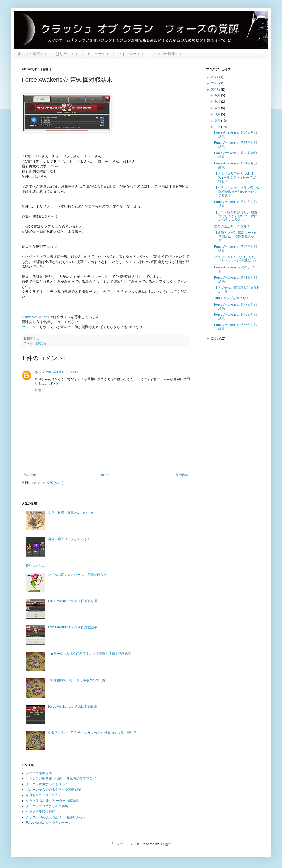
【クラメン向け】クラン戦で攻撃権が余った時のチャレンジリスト (237, 192)
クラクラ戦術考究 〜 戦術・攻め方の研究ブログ (61, 778)
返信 (38, 390)
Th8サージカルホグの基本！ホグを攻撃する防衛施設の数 (90, 654)
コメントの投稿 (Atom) (47, 483)
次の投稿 (30, 475)
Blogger (165, 844)
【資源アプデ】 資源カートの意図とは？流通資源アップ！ (236, 237)
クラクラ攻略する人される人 (47, 784)
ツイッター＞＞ (131, 54)
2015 (215, 338)
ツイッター (31, 327)
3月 (218, 114)
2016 (215, 90)
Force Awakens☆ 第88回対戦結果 (73, 601)
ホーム (106, 475)
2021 (215, 77)
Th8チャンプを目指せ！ (232, 298)
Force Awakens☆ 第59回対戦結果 (73, 707)
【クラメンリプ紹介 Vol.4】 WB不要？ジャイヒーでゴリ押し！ (237, 177)
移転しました (36, 565)
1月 (218, 127)
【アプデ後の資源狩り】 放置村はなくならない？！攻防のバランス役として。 (236, 216)
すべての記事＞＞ (33, 54)
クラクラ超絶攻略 (39, 773)
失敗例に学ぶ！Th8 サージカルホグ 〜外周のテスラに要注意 (92, 733)
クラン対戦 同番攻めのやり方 (71, 513)
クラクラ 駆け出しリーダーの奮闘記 (52, 801)
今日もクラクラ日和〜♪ (43, 795)
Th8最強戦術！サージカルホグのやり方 (77, 680)
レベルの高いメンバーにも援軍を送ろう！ (79, 575)
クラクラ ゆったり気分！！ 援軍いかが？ (56, 817)
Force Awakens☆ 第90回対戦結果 (73, 627)
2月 (218, 121)
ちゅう (40, 372)
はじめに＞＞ (67, 54)
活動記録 (40, 343)
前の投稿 (182, 475)
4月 (218, 108)
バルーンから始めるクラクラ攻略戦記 (53, 790)
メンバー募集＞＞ (168, 54)
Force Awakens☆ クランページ (49, 823)
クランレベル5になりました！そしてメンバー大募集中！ (236, 259)
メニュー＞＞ (98, 54)
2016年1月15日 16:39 (62, 372)
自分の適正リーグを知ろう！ (235, 226)
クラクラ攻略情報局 (40, 812)
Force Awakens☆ (36, 317)
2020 (215, 83)
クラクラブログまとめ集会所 (47, 806)
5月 (218, 102)
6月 (218, 95)
